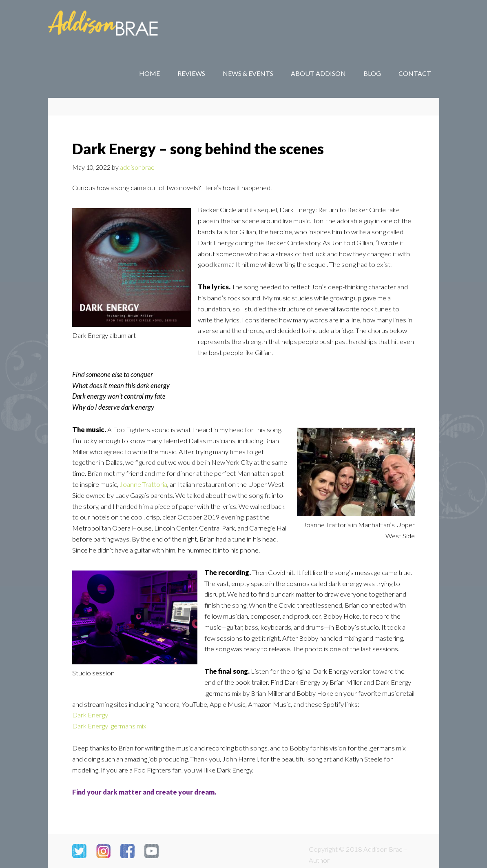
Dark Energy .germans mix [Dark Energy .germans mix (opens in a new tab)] (109, 726)
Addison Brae (113, 24)
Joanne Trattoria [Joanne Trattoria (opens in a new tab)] (143, 484)
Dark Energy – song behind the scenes (198, 149)
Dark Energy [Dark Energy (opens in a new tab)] (90, 715)
